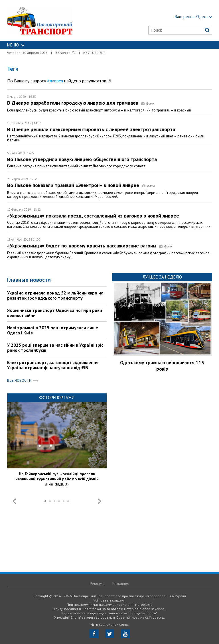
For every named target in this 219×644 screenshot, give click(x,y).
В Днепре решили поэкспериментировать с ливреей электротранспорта (91, 129)
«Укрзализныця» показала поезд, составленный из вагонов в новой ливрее (93, 216)
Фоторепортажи (57, 398)
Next (100, 501)
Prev (14, 501)
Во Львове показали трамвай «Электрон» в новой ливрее (81, 185)
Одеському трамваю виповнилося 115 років (162, 366)
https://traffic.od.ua (53, 20)
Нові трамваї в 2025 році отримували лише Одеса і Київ (53, 330)
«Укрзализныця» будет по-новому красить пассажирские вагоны (89, 246)
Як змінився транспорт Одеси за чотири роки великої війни (55, 313)
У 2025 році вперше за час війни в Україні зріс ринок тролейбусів (55, 348)
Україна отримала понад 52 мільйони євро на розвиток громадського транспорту (55, 295)
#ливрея (55, 81)
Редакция (121, 584)
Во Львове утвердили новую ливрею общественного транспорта (82, 159)
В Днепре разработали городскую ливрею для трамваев (80, 103)
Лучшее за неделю (162, 277)
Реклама (97, 584)
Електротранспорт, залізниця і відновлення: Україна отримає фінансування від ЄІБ (53, 365)
